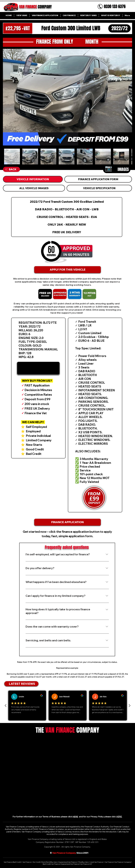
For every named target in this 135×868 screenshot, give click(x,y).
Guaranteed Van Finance (68, 862)
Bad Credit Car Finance (51, 864)
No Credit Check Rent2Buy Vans (45, 862)
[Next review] (129, 706)
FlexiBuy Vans (83, 862)
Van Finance (27, 862)
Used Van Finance (97, 862)
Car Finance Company (123, 862)
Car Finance (109, 862)
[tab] (33, 179)
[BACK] (11, 169)
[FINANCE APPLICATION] (67, 522)
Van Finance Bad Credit (13, 862)
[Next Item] (128, 97)
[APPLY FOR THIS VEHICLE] (67, 270)
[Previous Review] (6, 706)
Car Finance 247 (86, 864)
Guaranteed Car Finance (70, 864)
